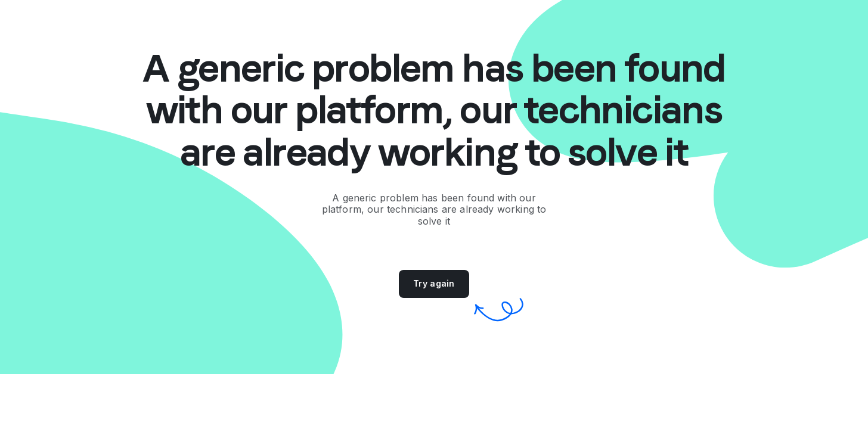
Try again (434, 283)
